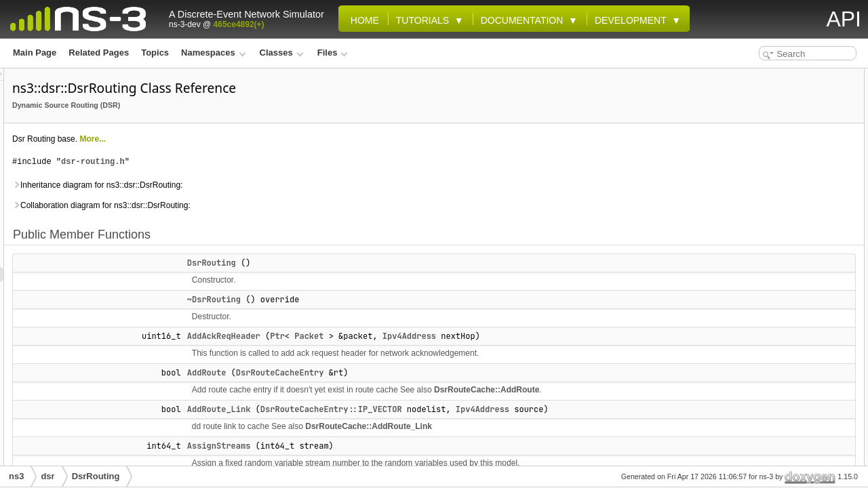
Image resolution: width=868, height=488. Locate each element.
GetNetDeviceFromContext (780, 464)
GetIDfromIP (751, 419)
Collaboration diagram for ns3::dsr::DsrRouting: (271, 205)
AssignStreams (757, 165)
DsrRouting (381, 263)
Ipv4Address (579, 336)
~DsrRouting (383, 300)
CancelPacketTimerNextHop (782, 240)
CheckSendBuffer (762, 300)
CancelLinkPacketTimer (773, 195)
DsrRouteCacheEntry (450, 373)
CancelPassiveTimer (767, 270)
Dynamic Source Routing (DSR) (236, 105)
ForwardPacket (757, 359)
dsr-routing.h (262, 162)
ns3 (16, 476)
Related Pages (99, 53)
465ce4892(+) (239, 24)
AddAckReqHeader (393, 336)
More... (262, 139)
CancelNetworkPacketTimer (781, 210)
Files (333, 53)
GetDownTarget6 (760, 389)
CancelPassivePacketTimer (780, 255)
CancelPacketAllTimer (770, 225)
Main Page (35, 53)
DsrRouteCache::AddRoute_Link (538, 456)
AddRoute (376, 373)
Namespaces (213, 53)
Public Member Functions (766, 76)
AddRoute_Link (389, 424)
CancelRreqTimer (761, 285)
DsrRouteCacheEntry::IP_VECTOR (501, 424)
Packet (478, 336)
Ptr (447, 336)
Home (362, 20)
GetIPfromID (751, 434)
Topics (155, 53)
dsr (47, 476)
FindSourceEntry (761, 329)
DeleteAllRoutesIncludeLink (782, 314)
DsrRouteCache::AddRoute (414, 405)
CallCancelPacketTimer (773, 180)
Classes (282, 53)
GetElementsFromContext (778, 404)
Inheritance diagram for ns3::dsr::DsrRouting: (267, 185)
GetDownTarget (757, 374)
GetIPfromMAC (756, 449)
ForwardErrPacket (763, 344)
